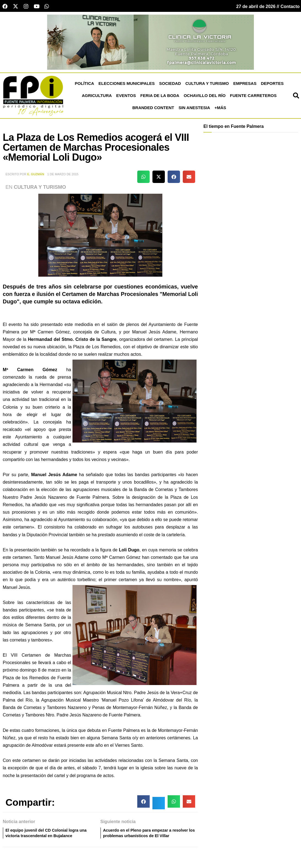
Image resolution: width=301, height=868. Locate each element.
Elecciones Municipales (127, 85)
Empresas (245, 85)
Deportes (272, 85)
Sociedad (170, 85)
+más (220, 109)
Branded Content (153, 109)
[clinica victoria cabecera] (150, 43)
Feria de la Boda (160, 97)
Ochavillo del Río (205, 97)
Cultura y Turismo (207, 85)
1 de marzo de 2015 (63, 176)
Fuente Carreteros (253, 97)
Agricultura (97, 97)
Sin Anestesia (194, 109)
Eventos (126, 97)
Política (84, 85)
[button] (143, 178)
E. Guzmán (36, 176)
